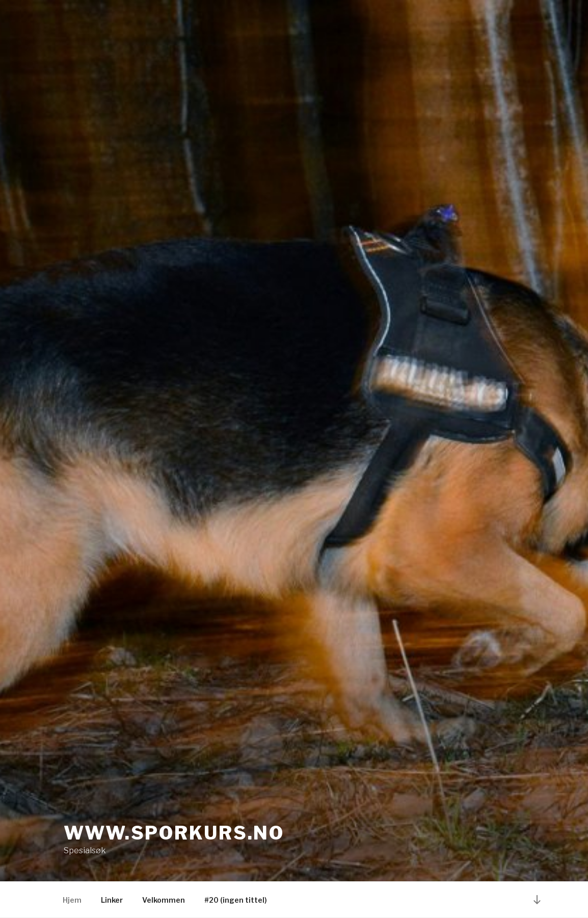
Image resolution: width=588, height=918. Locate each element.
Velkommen (164, 900)
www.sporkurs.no (174, 833)
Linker (112, 900)
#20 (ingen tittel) (236, 900)
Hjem (72, 900)
